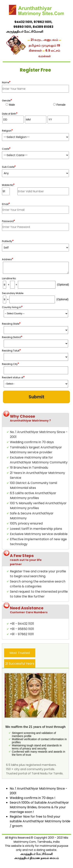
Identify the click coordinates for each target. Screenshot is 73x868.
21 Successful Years (20, 664)
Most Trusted (20, 653)
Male (11, 105)
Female (61, 105)
